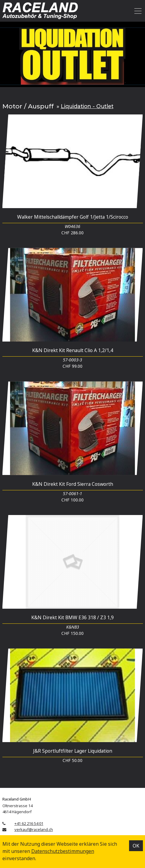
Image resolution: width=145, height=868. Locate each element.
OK (136, 846)
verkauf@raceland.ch (34, 829)
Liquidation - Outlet (87, 106)
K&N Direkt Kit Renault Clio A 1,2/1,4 (73, 350)
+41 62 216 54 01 (29, 823)
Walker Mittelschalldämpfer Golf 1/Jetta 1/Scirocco (73, 217)
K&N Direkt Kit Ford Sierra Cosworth (73, 484)
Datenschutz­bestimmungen (63, 851)
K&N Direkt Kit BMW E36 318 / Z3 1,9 (72, 617)
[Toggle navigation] (137, 11)
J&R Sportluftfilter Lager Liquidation (73, 751)
